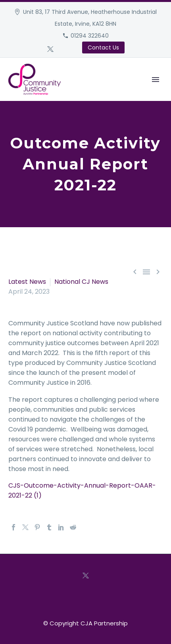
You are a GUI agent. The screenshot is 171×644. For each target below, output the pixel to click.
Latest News (27, 282)
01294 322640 (90, 36)
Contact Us (103, 47)
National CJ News (81, 282)
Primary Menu (156, 80)
